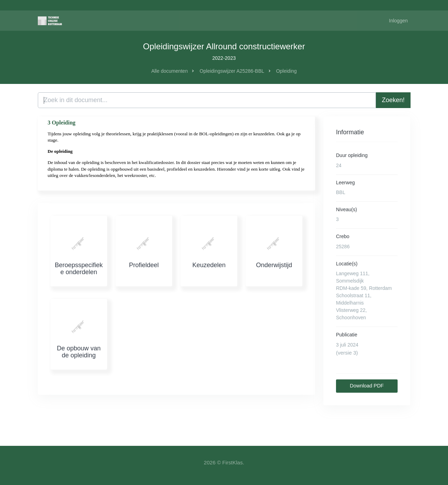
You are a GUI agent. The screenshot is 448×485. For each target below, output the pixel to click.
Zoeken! (393, 100)
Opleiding (286, 71)
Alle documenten (169, 71)
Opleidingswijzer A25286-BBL (232, 71)
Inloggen (398, 21)
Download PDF (367, 386)
